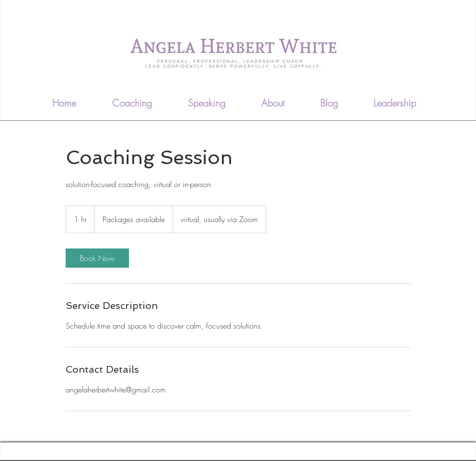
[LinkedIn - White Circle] (444, 99)
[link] (97, 258)
